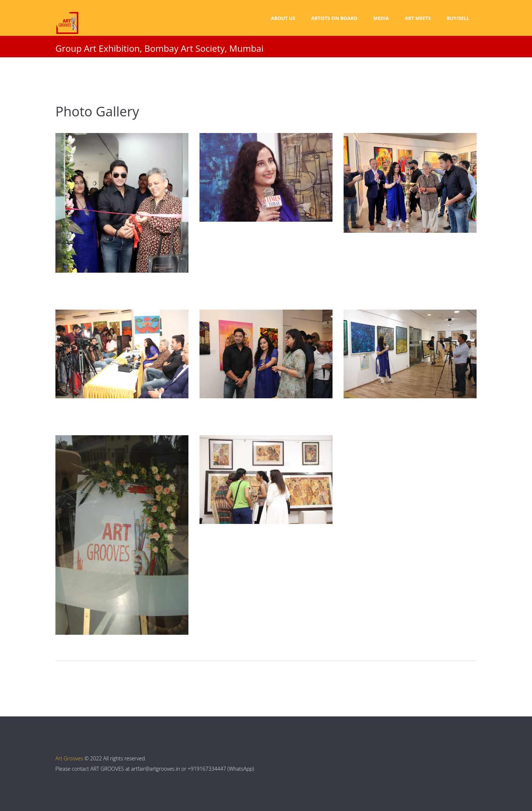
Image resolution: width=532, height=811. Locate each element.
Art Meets (418, 18)
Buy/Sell (458, 18)
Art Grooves (69, 758)
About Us (283, 18)
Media (381, 18)
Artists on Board (334, 18)
